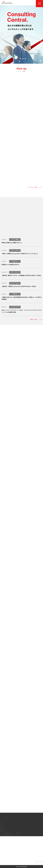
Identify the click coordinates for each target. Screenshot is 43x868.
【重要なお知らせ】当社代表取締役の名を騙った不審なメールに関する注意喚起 (21, 298)
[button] (18, 59)
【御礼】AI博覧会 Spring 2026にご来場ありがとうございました (20, 254)
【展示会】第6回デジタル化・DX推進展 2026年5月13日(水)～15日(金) (21, 275)
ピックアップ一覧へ (33, 187)
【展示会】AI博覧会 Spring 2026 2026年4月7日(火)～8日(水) (19, 286)
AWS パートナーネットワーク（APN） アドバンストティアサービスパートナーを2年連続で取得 (21, 311)
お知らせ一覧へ (34, 319)
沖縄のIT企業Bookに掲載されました (12, 243)
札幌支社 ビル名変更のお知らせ (10, 265)
